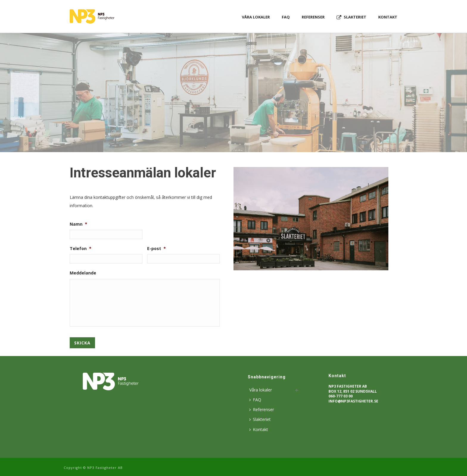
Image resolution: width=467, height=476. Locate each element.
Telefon (81, 249)
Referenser (313, 17)
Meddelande (83, 273)
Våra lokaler (256, 17)
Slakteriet (351, 17)
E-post (157, 249)
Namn (78, 224)
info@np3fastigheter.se (353, 401)
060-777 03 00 (341, 396)
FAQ (286, 17)
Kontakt (388, 17)
